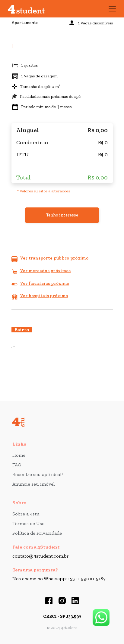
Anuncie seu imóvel (34, 484)
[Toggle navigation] (112, 9)
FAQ (17, 465)
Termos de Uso (29, 523)
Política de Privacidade (37, 533)
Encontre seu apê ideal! (38, 474)
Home (19, 455)
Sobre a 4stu (26, 514)
